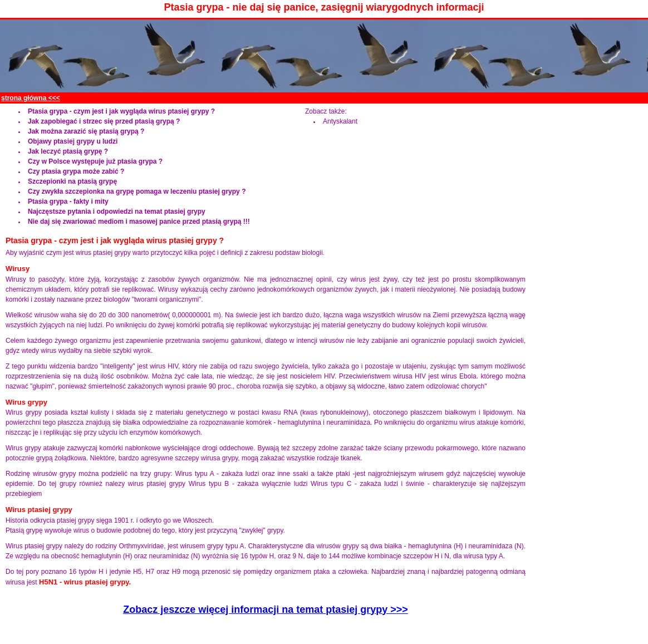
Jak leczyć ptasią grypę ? (68, 151)
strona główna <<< (31, 98)
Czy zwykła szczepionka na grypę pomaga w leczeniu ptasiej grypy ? (137, 191)
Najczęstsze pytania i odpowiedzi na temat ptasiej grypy (117, 212)
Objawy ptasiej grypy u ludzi (73, 141)
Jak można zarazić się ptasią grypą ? (86, 131)
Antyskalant (340, 121)
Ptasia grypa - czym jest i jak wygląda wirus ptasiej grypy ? (121, 111)
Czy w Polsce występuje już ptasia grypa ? (95, 161)
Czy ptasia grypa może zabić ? (76, 171)
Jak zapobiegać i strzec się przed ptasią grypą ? (104, 121)
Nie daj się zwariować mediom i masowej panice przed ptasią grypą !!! (139, 222)
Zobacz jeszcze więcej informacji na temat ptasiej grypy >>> (266, 609)
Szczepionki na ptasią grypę (72, 181)
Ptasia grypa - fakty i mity (68, 201)
